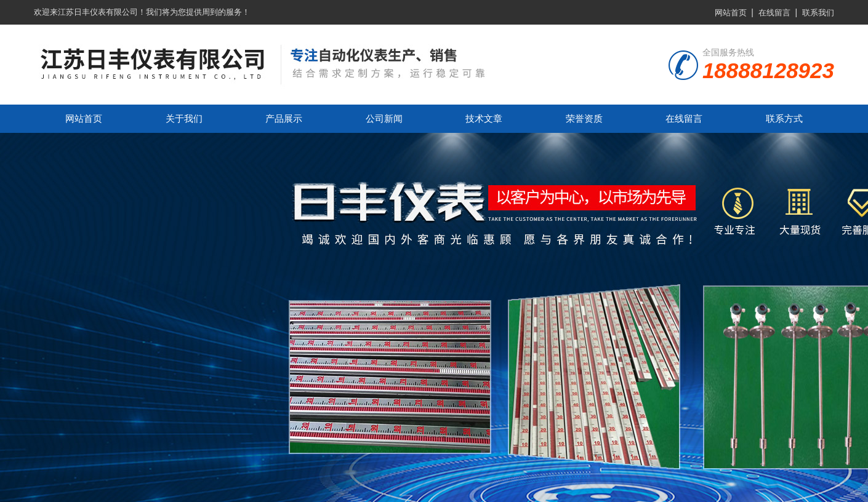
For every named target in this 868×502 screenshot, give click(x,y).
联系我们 (818, 13)
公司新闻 (384, 118)
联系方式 (784, 118)
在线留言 (774, 13)
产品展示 (284, 118)
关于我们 (184, 118)
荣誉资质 (584, 118)
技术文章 (484, 118)
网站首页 (731, 13)
